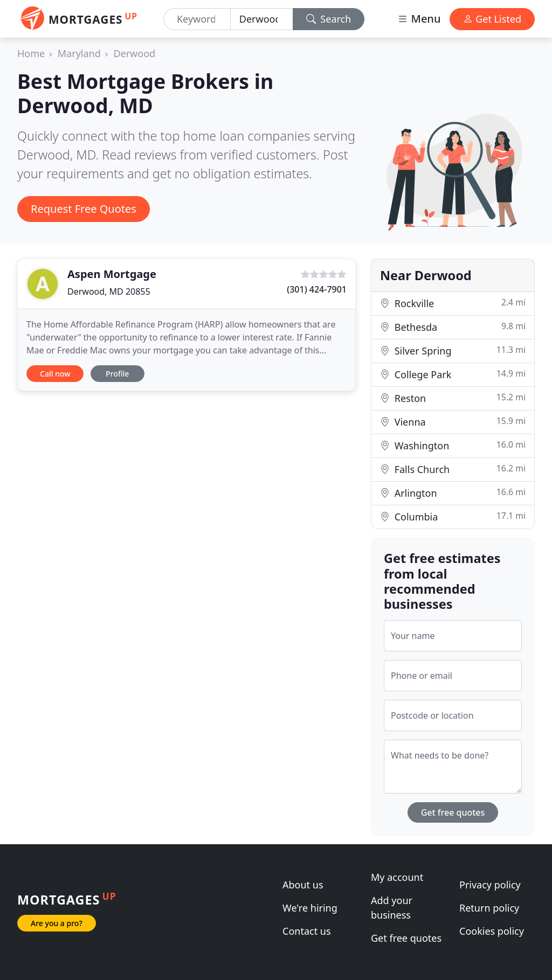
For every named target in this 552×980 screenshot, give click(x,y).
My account (397, 877)
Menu (419, 19)
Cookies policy (492, 931)
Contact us (307, 931)
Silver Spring (453, 350)
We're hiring (310, 908)
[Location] (262, 19)
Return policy (489, 908)
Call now (55, 374)
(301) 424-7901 (317, 289)
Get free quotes (453, 812)
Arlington (453, 493)
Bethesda (453, 327)
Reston (453, 398)
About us (303, 885)
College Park (453, 374)
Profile (117, 374)
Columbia (453, 516)
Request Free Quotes (84, 209)
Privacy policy (490, 885)
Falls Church (453, 469)
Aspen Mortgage (112, 274)
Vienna (453, 422)
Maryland (79, 53)
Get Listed (492, 19)
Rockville (453, 303)
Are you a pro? (57, 923)
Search (329, 19)
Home (31, 53)
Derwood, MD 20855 (109, 291)
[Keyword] (197, 19)
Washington (453, 445)
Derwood (134, 53)
